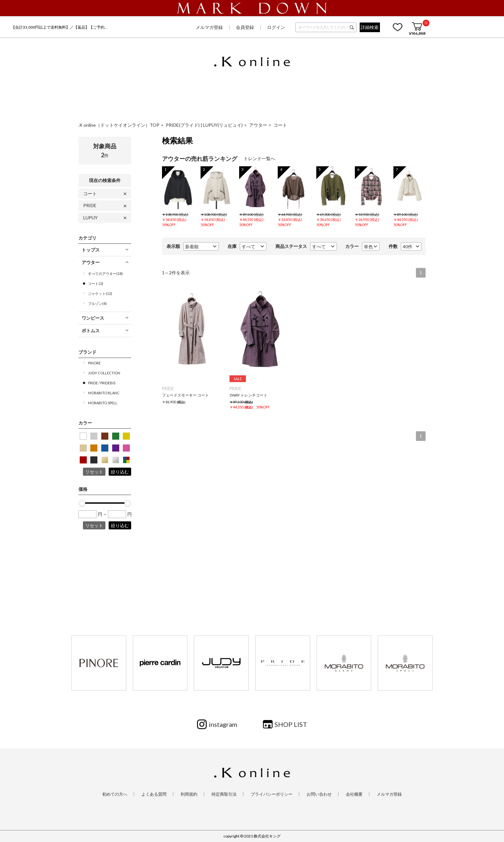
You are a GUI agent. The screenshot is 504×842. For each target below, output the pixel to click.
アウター (258, 125)
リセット (94, 472)
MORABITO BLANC (104, 393)
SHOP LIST (291, 724)
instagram (223, 724)
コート (280, 125)
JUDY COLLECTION (104, 373)
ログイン (276, 27)
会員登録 (245, 27)
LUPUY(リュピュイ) (223, 125)
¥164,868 (417, 33)
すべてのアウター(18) (105, 274)
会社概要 (354, 794)
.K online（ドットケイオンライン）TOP (119, 125)
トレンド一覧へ (259, 158)
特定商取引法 (224, 794)
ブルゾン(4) (97, 303)
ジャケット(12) (100, 293)
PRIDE (90, 205)
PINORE (94, 363)
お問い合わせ (319, 794)
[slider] (82, 503)
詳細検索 (370, 27)
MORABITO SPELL (103, 403)
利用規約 (189, 794)
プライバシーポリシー (272, 794)
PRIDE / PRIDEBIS (102, 383)
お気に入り (398, 27)
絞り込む (120, 472)
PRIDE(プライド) (183, 125)
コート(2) (96, 284)
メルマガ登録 (209, 27)
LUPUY (90, 218)
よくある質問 (154, 794)
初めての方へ (115, 794)
